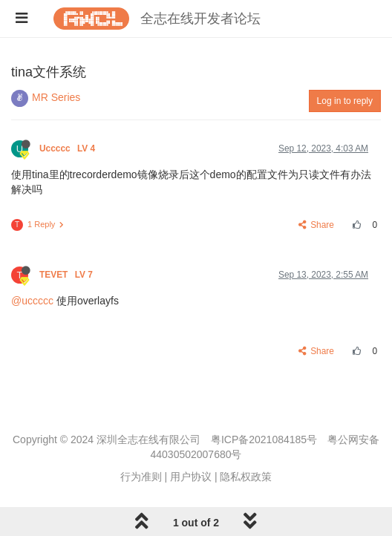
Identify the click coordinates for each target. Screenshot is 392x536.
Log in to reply (345, 101)
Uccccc (69, 148)
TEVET (67, 275)
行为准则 (141, 477)
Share (317, 225)
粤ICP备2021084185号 (264, 439)
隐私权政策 (246, 477)
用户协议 (191, 477)
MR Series (56, 97)
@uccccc (32, 301)
